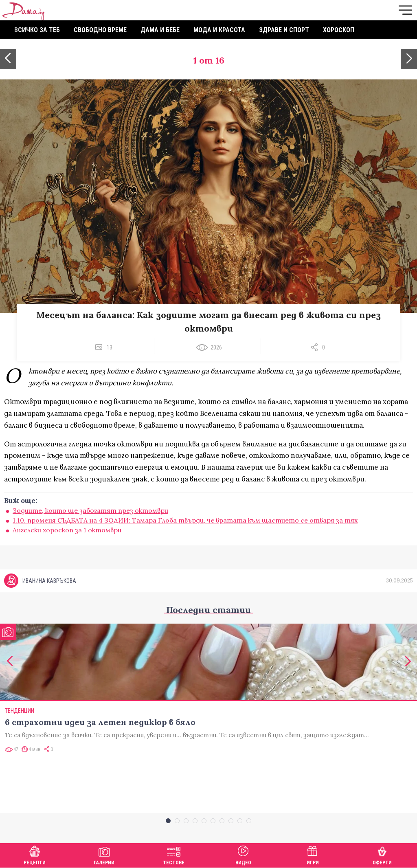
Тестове (174, 854)
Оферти (382, 854)
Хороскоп (339, 30)
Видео (243, 854)
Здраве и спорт (284, 30)
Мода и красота (219, 30)
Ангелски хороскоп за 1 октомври (67, 530)
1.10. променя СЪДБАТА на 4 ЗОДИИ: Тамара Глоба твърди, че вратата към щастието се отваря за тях (185, 520)
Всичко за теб (37, 30)
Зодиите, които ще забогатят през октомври (90, 510)
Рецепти (35, 854)
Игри (313, 854)
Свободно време (100, 30)
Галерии (104, 854)
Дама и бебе (160, 30)
